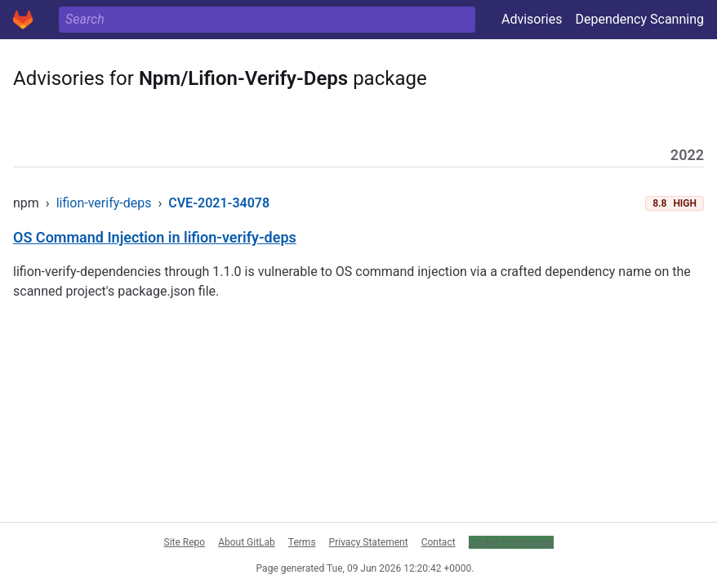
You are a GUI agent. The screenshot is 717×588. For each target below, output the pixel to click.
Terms (302, 542)
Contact (439, 542)
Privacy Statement (369, 542)
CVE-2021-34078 (219, 203)
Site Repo (185, 542)
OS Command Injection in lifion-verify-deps (155, 237)
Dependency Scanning (639, 19)
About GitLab (247, 542)
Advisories (532, 19)
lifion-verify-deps (104, 203)
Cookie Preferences (511, 542)
